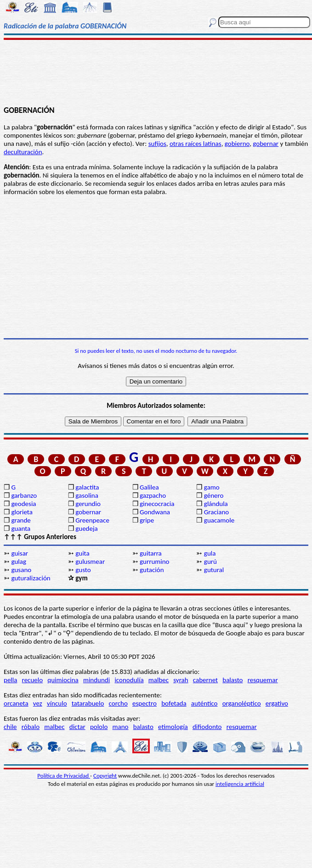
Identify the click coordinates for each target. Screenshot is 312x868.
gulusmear (90, 562)
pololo (99, 727)
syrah (181, 680)
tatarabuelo (88, 703)
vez (38, 703)
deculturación (23, 152)
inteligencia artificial (240, 784)
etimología (173, 727)
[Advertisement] (156, 72)
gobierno (237, 144)
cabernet (205, 680)
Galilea (149, 487)
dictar (77, 727)
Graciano (216, 512)
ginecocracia (157, 504)
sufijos (157, 144)
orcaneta (16, 703)
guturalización (31, 578)
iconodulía (129, 680)
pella (10, 680)
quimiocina (63, 680)
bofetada (174, 703)
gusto (83, 570)
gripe (147, 520)
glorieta (22, 512)
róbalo (31, 727)
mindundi (96, 680)
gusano (21, 570)
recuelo (33, 680)
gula (210, 553)
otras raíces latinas (196, 144)
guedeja (87, 529)
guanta (21, 529)
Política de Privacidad (64, 776)
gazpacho (153, 495)
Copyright (105, 776)
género (214, 495)
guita (82, 553)
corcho (118, 703)
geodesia (23, 504)
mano (121, 727)
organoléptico (242, 703)
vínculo (57, 703)
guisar (20, 553)
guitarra (151, 553)
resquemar (263, 680)
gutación (152, 570)
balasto (233, 680)
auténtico (204, 703)
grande (21, 520)
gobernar (266, 144)
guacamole (219, 520)
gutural (214, 570)
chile (10, 727)
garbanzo (24, 495)
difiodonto (207, 727)
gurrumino (155, 562)
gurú (210, 562)
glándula (216, 504)
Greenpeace (92, 520)
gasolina (87, 495)
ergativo (277, 703)
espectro (145, 703)
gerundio (88, 504)
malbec (159, 680)
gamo (212, 487)
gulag (19, 562)
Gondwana (155, 512)
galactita (87, 487)
